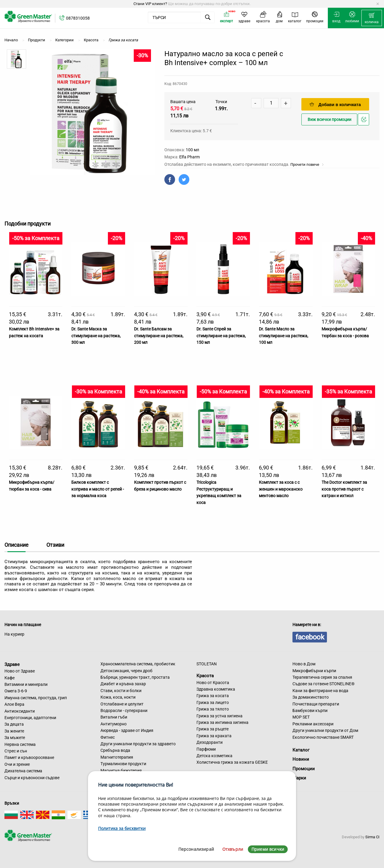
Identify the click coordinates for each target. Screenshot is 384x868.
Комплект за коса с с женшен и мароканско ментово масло (281, 489)
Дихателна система (23, 771)
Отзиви (55, 545)
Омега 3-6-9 (16, 691)
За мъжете (15, 738)
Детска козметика (214, 756)
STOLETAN (207, 664)
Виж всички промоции (329, 120)
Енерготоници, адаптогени (30, 718)
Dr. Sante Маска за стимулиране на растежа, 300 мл (96, 336)
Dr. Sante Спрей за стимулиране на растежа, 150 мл (221, 336)
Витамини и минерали (26, 684)
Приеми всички (268, 849)
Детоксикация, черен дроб (126, 671)
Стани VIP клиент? (150, 4)
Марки (299, 778)
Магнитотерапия (117, 757)
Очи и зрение (17, 764)
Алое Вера (14, 704)
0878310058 (78, 18)
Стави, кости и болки (121, 691)
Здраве (12, 664)
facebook (310, 637)
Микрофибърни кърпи (314, 671)
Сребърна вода (115, 750)
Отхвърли (233, 849)
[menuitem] (372, 18)
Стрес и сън (16, 751)
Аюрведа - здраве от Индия (127, 730)
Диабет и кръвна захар (123, 684)
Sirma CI (372, 837)
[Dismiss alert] (378, 4)
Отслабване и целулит (122, 704)
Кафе (10, 678)
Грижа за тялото (213, 709)
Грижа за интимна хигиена (222, 722)
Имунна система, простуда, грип (36, 698)
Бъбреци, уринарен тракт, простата (135, 677)
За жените (14, 731)
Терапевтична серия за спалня (322, 677)
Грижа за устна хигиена (219, 716)
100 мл (192, 150)
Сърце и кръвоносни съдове (32, 778)
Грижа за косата (213, 696)
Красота (205, 676)
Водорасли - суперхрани (124, 711)
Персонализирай (196, 849)
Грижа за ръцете (213, 729)
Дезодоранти (210, 742)
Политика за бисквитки (122, 828)
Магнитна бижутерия (121, 771)
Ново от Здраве (20, 671)
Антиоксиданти (20, 711)
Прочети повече (307, 164)
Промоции (304, 769)
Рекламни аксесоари (313, 724)
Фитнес (108, 737)
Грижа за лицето (213, 702)
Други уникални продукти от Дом (325, 730)
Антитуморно (114, 724)
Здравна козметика (216, 689)
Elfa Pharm (189, 157)
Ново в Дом (304, 664)
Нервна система (20, 744)
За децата (14, 724)
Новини (301, 759)
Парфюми (206, 749)
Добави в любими (364, 121)
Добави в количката (335, 104)
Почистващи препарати (316, 704)
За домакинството (311, 697)
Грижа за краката (214, 736)
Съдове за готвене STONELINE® (324, 684)
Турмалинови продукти (123, 764)
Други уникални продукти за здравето (138, 744)
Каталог (301, 750)
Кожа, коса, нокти (118, 697)
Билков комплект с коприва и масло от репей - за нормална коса (98, 489)
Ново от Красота (213, 683)
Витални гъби (114, 717)
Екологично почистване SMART (323, 737)
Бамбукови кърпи (310, 711)
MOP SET (301, 717)
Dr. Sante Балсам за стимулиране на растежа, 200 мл (159, 336)
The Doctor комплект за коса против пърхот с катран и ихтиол (344, 489)
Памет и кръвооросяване (29, 757)
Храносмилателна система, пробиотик (138, 664)
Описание (16, 545)
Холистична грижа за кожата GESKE (232, 762)
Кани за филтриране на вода (320, 691)
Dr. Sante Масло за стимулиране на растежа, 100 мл (284, 336)
